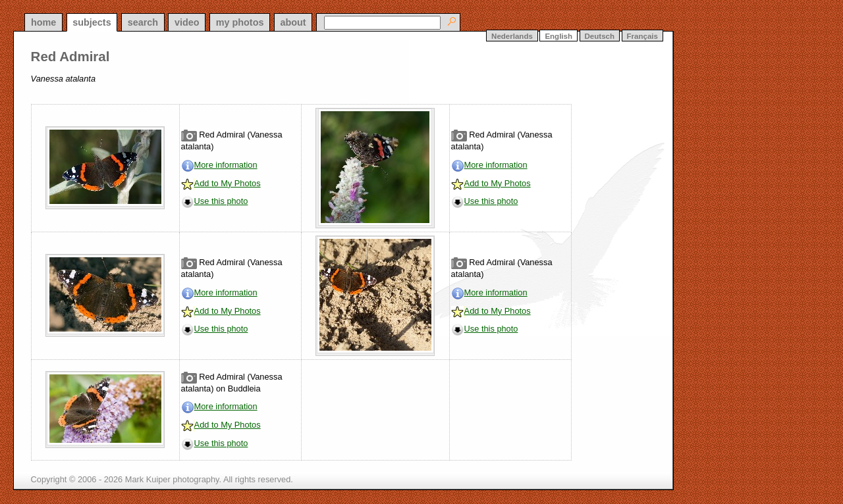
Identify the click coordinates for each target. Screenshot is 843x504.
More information (226, 165)
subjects (92, 22)
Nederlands (512, 36)
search (143, 22)
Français (642, 36)
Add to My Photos (228, 183)
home (43, 22)
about (293, 22)
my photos (240, 22)
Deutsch (600, 36)
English (558, 36)
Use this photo (221, 201)
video (187, 22)
